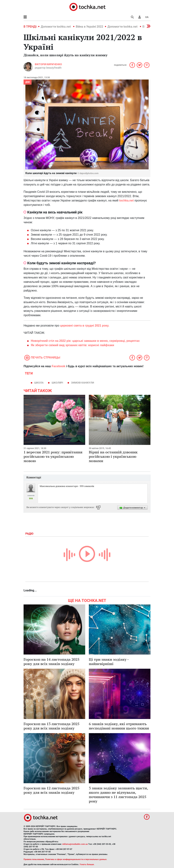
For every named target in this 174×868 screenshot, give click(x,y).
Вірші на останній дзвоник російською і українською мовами (113, 456)
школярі (57, 383)
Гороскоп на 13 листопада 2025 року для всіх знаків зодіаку (51, 726)
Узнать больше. (87, 864)
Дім (28, 82)
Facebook (58, 366)
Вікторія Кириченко (48, 64)
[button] (140, 17)
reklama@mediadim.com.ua (75, 844)
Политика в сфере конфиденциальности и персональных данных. (76, 859)
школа (39, 383)
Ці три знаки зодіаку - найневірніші (109, 662)
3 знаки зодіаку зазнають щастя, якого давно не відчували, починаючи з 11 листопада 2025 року (118, 795)
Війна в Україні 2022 (89, 27)
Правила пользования (34, 859)
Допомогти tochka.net (56, 27)
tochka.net (126, 200)
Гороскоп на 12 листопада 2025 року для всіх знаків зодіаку (51, 790)
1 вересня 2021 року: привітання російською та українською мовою (53, 456)
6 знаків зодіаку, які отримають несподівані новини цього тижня (119, 726)
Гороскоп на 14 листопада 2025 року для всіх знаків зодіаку (51, 662)
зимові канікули (83, 383)
